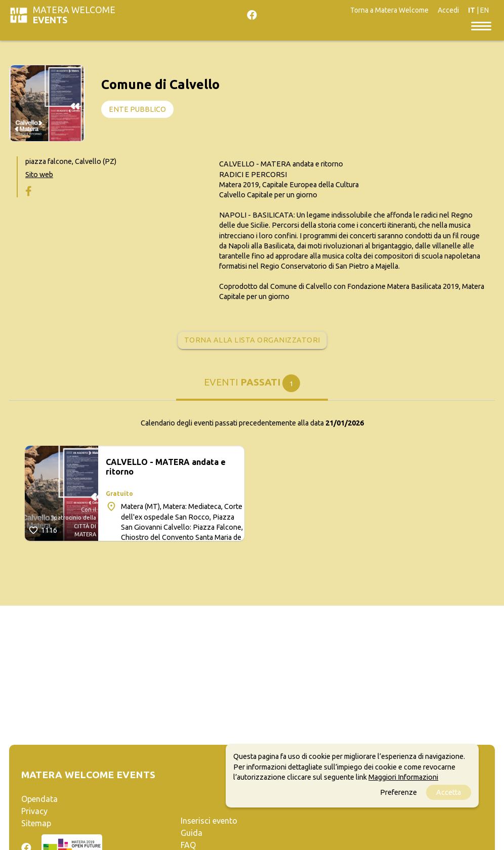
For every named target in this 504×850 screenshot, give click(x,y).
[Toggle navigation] (481, 25)
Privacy (34, 811)
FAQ (188, 845)
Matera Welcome (74, 15)
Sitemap (36, 823)
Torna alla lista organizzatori (252, 340)
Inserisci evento (209, 821)
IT (472, 10)
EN (485, 10)
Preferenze (398, 792)
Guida (192, 833)
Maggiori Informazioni (403, 777)
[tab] (252, 387)
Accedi (448, 10)
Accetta (449, 792)
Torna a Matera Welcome (389, 10)
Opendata (39, 799)
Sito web (39, 175)
